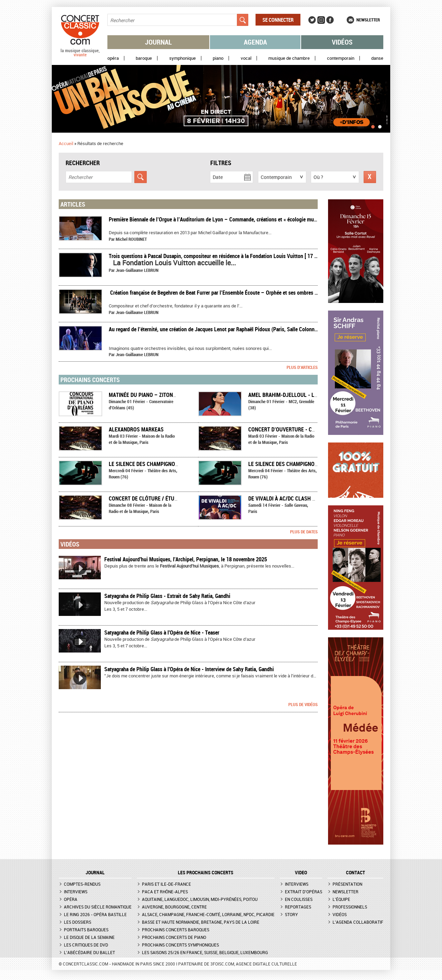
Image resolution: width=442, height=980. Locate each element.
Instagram (321, 20)
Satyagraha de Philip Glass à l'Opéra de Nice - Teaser (162, 632)
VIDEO (301, 873)
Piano (218, 58)
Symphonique (182, 58)
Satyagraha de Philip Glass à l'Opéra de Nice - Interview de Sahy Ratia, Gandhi (189, 669)
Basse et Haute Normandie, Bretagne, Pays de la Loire (201, 922)
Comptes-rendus (82, 884)
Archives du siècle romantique (98, 907)
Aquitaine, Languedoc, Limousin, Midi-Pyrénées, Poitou (200, 899)
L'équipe (341, 899)
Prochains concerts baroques (176, 930)
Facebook (330, 20)
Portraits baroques (86, 930)
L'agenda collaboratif (358, 922)
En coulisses (299, 899)
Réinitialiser (370, 177)
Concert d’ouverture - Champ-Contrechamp (306, 429)
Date (218, 177)
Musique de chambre (289, 58)
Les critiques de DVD (86, 945)
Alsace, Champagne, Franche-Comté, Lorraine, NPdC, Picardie (208, 914)
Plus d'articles (302, 367)
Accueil (66, 143)
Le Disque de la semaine (89, 937)
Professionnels (350, 907)
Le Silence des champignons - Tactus (157, 464)
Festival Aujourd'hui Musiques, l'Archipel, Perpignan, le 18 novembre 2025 (186, 559)
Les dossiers (78, 922)
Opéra (113, 58)
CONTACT (355, 873)
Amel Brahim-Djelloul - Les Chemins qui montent (313, 395)
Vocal (246, 58)
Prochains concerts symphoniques (180, 945)
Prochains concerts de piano (174, 937)
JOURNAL (95, 873)
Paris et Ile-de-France (166, 884)
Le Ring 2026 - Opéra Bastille (95, 914)
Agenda (255, 42)
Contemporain (341, 58)
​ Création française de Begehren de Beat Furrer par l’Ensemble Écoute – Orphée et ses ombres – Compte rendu (229, 293)
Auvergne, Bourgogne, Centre (174, 907)
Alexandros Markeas (136, 429)
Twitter (312, 20)
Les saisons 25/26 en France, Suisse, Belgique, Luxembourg (205, 952)
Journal (158, 42)
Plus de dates (304, 532)
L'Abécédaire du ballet (89, 952)
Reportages (298, 907)
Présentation (347, 884)
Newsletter (368, 20)
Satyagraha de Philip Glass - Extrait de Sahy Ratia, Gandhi (167, 596)
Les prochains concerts (206, 873)
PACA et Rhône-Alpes (165, 892)
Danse (377, 58)
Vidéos (342, 42)
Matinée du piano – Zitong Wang (150, 395)
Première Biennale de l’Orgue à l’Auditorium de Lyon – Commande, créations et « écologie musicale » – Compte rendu (238, 219)
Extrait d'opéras (304, 892)
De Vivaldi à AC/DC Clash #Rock (288, 498)
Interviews (76, 892)
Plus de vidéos (303, 704)
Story (291, 914)
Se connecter (278, 20)
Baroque (144, 58)
